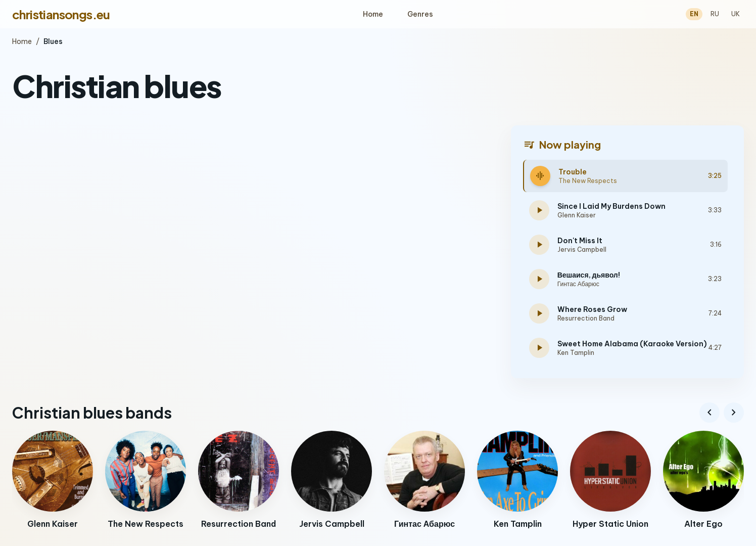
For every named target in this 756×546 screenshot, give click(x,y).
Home (373, 14)
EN (694, 14)
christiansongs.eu (61, 14)
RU (715, 14)
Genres (420, 14)
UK (736, 14)
